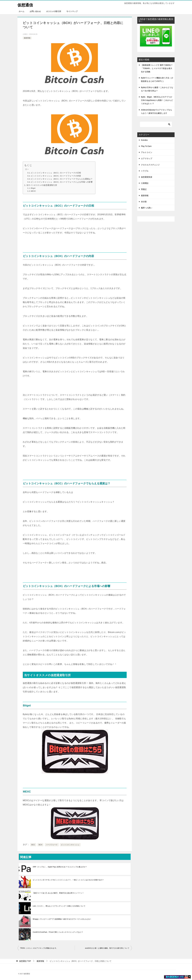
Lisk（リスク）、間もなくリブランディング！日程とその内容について (59, 906)
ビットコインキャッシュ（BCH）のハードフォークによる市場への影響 (62, 182)
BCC (33, 845)
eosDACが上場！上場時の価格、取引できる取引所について (107, 948)
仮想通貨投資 (147, 177)
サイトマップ (72, 11)
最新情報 (27, 38)
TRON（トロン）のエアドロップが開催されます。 (39, 948)
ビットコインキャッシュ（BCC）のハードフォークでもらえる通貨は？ (62, 179)
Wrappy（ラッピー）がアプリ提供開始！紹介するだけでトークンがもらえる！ (62, 919)
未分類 (144, 202)
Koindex (144, 140)
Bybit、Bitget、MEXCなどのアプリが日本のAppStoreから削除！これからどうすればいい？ (157, 100)
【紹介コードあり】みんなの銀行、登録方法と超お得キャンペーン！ (58, 893)
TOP (25, 961)
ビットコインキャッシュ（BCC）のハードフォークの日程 (56, 173)
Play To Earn (146, 146)
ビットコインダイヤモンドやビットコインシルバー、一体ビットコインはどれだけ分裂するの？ (68, 880)
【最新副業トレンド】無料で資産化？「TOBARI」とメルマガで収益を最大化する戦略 (157, 68)
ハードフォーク (52, 845)
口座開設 (145, 183)
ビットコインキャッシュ (70, 845)
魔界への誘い (147, 208)
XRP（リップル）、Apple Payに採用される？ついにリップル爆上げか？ (60, 867)
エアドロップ (147, 158)
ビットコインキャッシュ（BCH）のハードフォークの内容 (56, 176)
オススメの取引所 (54, 11)
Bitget (33, 188)
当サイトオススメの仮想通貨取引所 (42, 185)
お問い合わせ (35, 11)
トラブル (145, 171)
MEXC (33, 191)
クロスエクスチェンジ (150, 165)
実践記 (144, 189)
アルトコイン (147, 152)
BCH (40, 845)
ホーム (22, 11)
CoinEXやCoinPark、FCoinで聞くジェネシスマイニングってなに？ (58, 932)
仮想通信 (25, 5)
